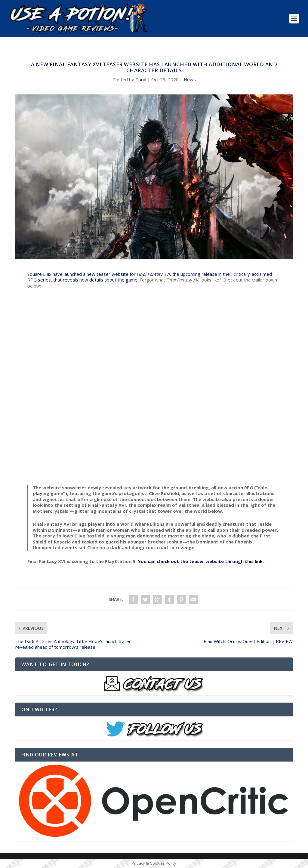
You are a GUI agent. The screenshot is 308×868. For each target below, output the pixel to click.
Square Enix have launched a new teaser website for (82, 274)
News (190, 79)
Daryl (141, 79)
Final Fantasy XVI (153, 274)
